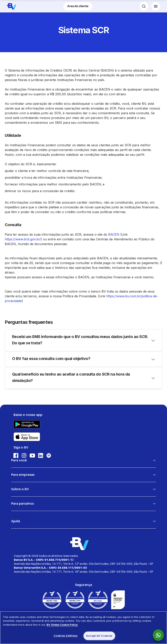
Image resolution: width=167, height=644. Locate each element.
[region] (83, 628)
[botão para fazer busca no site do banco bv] (144, 6)
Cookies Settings (66, 636)
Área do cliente (78, 6)
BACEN (114, 234)
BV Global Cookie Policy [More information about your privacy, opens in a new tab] (62, 625)
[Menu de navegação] (156, 6)
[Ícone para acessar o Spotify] (49, 456)
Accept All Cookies (99, 636)
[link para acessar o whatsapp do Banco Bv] (160, 635)
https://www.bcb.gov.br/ (23, 239)
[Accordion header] (83, 340)
